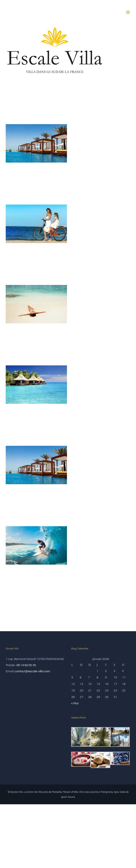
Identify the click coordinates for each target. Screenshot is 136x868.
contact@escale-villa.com (32, 671)
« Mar (75, 703)
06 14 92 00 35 (26, 665)
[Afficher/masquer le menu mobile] (128, 12)
